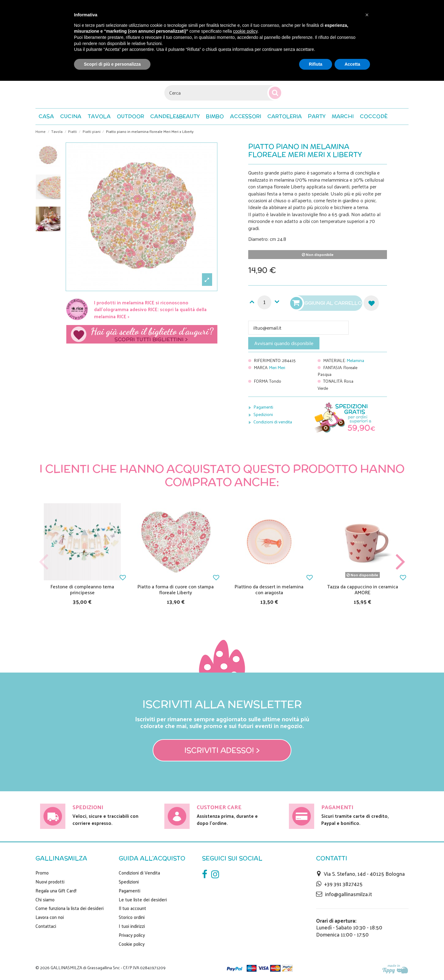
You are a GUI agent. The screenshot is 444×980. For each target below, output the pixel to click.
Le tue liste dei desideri (143, 900)
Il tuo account (132, 908)
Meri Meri (277, 367)
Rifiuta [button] (316, 64)
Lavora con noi (50, 917)
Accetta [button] (352, 64)
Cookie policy (132, 944)
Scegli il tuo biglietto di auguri (142, 334)
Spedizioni (263, 414)
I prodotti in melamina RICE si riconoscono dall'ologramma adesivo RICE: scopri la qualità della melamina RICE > (150, 309)
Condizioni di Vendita (139, 873)
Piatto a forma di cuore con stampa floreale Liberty (176, 589)
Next (400, 562)
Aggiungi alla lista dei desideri (371, 303)
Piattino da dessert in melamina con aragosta (269, 589)
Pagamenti (263, 407)
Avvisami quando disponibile (284, 343)
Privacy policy (132, 935)
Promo (42, 873)
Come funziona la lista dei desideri (70, 908)
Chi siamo (45, 900)
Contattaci (46, 926)
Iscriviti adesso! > (222, 750)
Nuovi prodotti (50, 882)
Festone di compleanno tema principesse (82, 589)
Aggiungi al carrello (327, 303)
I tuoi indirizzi (132, 926)
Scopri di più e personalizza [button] (112, 64)
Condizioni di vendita (273, 422)
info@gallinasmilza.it (348, 894)
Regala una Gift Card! (56, 891)
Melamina (355, 360)
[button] (374, 117)
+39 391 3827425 (343, 884)
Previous (44, 562)
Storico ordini (132, 917)
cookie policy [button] (245, 31)
